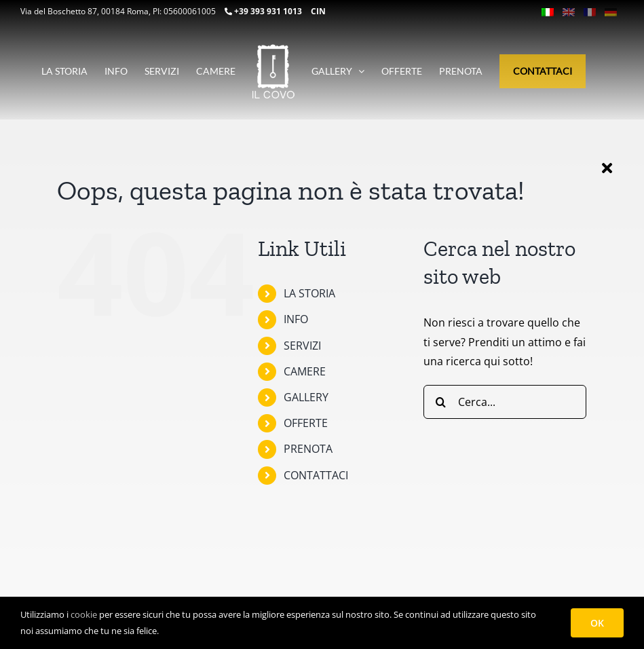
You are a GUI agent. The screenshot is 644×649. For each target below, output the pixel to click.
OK (597, 623)
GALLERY (306, 397)
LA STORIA (309, 293)
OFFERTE (306, 423)
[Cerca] (440, 402)
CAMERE (305, 371)
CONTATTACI (316, 475)
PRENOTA (308, 449)
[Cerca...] (505, 402)
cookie (84, 614)
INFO (296, 319)
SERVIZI (302, 346)
